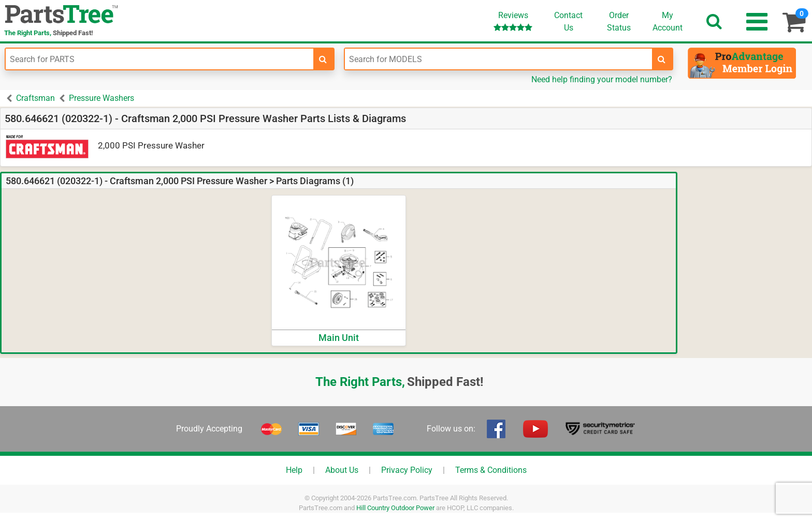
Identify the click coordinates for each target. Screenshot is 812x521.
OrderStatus (619, 21)
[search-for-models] (662, 59)
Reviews (513, 21)
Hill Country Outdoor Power (395, 508)
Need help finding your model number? (602, 79)
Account (668, 21)
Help (294, 470)
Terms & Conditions (491, 470)
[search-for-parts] (323, 59)
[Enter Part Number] (160, 59)
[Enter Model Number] (499, 59)
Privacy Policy (407, 470)
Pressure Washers (102, 98)
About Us (342, 470)
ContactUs (568, 21)
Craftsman (35, 98)
